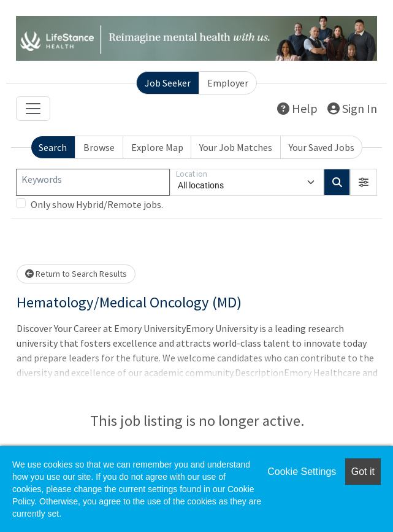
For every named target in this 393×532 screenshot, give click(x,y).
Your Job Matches (236, 147)
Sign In (352, 108)
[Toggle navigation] (33, 109)
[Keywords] (93, 182)
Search (53, 147)
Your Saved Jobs (322, 147)
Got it (363, 472)
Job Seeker (168, 83)
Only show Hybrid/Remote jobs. (97, 204)
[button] (364, 182)
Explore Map (157, 147)
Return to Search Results (76, 274)
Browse (99, 147)
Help (297, 108)
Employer (228, 83)
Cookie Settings (302, 472)
